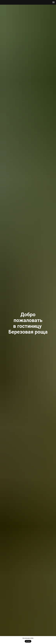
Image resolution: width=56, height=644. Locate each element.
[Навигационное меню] (54, 2)
